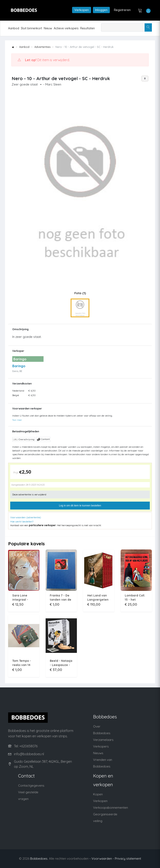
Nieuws (98, 753)
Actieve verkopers (66, 28)
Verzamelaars (103, 740)
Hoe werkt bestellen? (22, 521)
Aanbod (14, 28)
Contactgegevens (31, 786)
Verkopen (82, 10)
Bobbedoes (39, 859)
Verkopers (101, 746)
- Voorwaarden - (102, 859)
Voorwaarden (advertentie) (26, 517)
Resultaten (87, 28)
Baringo (19, 366)
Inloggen (101, 10)
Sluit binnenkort (31, 28)
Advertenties (42, 47)
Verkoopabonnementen (111, 808)
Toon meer (17, 420)
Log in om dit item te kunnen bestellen (80, 506)
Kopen (98, 794)
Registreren (122, 10)
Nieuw (48, 28)
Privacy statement (128, 859)
